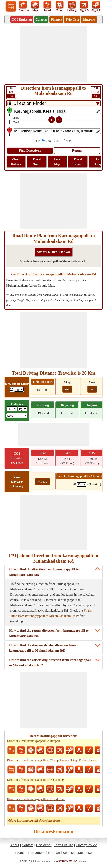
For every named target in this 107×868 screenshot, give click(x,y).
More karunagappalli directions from (34, 821)
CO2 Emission (22, 20)
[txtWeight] (12, 409)
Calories (41, 20)
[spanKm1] (82, 484)
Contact (28, 845)
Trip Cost (72, 20)
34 (96, 92)
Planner (56, 20)
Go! (67, 389)
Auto (48, 141)
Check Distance (16, 162)
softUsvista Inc (68, 861)
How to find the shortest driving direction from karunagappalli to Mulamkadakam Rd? (42, 648)
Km (69, 141)
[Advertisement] (54, 54)
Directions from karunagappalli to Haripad (33, 741)
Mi (59, 141)
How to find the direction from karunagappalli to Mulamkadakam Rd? (44, 572)
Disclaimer (44, 845)
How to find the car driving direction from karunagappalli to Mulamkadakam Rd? (50, 663)
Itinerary (89, 20)
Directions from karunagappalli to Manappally (36, 780)
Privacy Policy (86, 845)
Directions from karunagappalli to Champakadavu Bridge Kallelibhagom (52, 760)
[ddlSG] (17, 415)
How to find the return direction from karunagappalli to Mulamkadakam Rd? (49, 633)
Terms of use (64, 845)
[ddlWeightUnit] (23, 409)
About (15, 845)
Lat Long (98, 162)
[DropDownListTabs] (53, 103)
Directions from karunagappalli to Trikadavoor (36, 799)
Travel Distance (78, 162)
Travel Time (37, 162)
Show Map (57, 162)
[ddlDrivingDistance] (19, 389)
